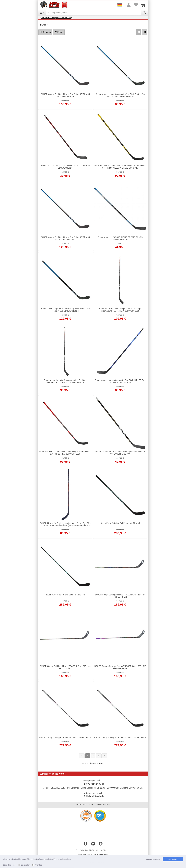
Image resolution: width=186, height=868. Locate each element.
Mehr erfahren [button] (65, 859)
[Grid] (139, 32)
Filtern (59, 32)
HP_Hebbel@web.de (93, 796)
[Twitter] (93, 844)
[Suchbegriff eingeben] (93, 13)
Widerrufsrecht (104, 805)
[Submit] (144, 13)
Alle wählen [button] (173, 859)
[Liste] (145, 32)
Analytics (38, 865)
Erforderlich (26, 865)
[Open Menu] (42, 13)
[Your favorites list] (136, 5)
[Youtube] (101, 844)
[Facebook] (86, 844)
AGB (91, 805)
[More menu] (129, 5)
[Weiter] (104, 756)
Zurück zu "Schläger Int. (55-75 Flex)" (57, 18)
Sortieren (45, 32)
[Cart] (144, 5)
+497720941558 (93, 784)
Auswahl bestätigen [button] (153, 859)
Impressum (81, 805)
